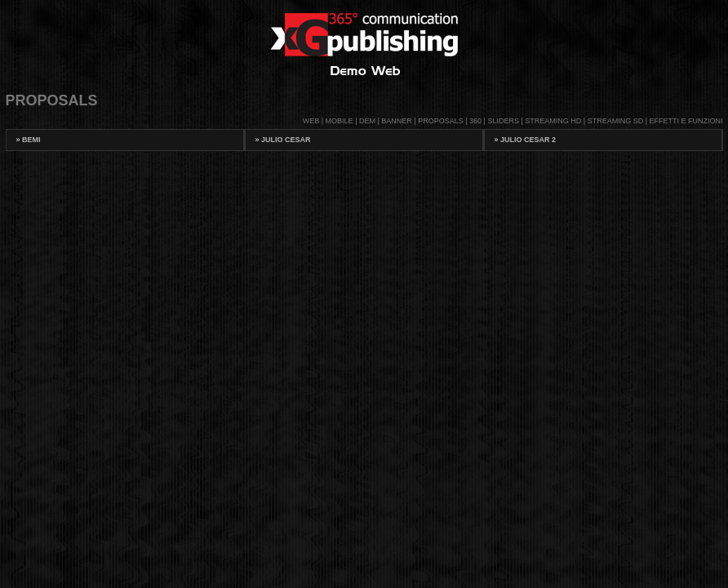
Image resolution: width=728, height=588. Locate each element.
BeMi (29, 140)
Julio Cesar (283, 140)
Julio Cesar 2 (526, 140)
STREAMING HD (553, 121)
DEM (367, 121)
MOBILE (340, 121)
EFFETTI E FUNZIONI (686, 121)
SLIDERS (503, 121)
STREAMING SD (616, 121)
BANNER (397, 121)
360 (475, 121)
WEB (311, 121)
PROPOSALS (441, 121)
